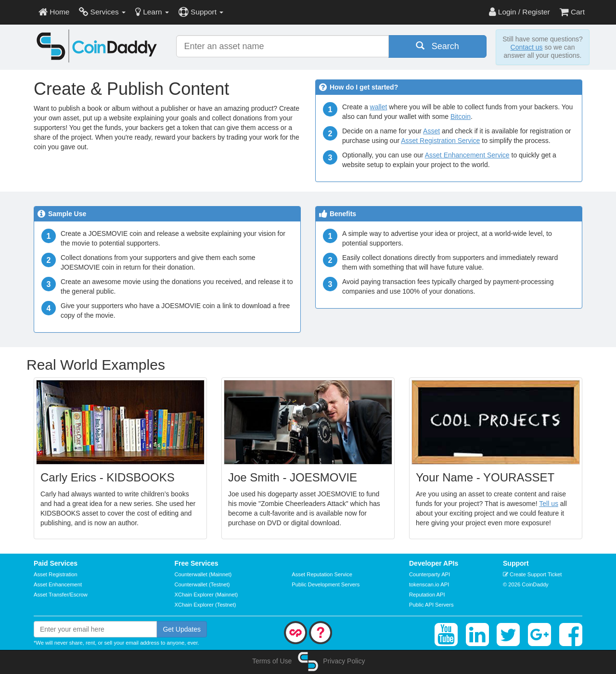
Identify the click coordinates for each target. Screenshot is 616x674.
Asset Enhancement (58, 584)
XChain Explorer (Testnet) (205, 605)
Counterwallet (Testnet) (202, 584)
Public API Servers (431, 605)
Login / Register (520, 12)
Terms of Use (272, 661)
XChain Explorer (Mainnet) (206, 595)
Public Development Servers (326, 584)
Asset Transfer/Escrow (61, 595)
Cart (572, 12)
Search (437, 46)
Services (102, 12)
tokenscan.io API (429, 584)
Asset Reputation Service (322, 574)
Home (54, 12)
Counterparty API (430, 574)
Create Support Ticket (532, 574)
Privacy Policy (344, 661)
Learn (152, 12)
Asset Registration (56, 574)
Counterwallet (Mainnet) (203, 574)
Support (201, 12)
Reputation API (427, 595)
